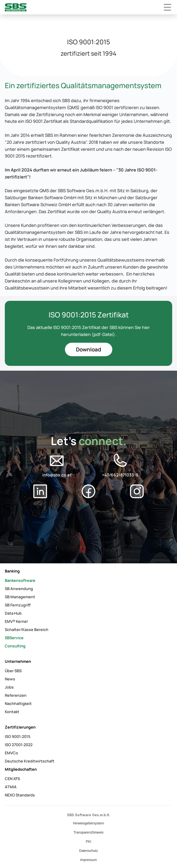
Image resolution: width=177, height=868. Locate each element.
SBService (14, 638)
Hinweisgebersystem (88, 823)
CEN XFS (12, 779)
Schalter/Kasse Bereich (27, 630)
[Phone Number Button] (120, 465)
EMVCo (11, 753)
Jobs (9, 687)
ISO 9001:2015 (18, 736)
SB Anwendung (19, 589)
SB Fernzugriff (18, 605)
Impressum (88, 860)
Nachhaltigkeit (18, 704)
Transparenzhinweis (89, 832)
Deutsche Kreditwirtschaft (30, 761)
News (10, 679)
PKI (89, 842)
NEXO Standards (20, 795)
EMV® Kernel (16, 621)
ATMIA (11, 787)
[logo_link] (16, 7)
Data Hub (13, 613)
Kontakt (12, 712)
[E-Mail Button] (57, 465)
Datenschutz (88, 851)
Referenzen (16, 695)
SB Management (20, 597)
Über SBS (13, 671)
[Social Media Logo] (57, 461)
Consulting (15, 646)
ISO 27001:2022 (19, 745)
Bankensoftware (20, 580)
